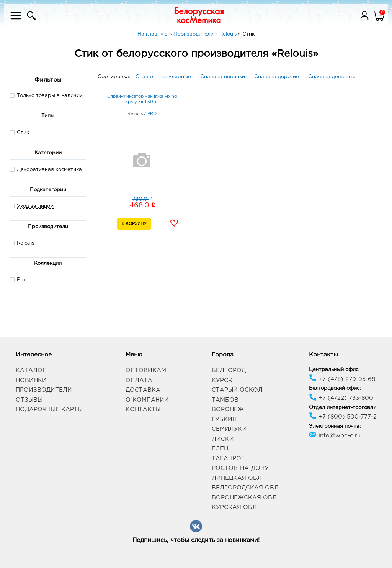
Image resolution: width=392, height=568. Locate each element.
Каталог (31, 370)
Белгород (229, 370)
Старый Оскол (237, 390)
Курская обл (234, 507)
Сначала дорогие (277, 77)
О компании (147, 400)
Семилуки (229, 429)
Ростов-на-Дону (240, 468)
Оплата (139, 380)
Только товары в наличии (46, 95)
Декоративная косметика (49, 170)
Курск (222, 380)
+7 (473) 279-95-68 (342, 379)
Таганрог (228, 459)
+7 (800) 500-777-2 (343, 417)
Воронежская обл (244, 498)
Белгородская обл (245, 488)
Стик (23, 133)
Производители (44, 390)
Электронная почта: (335, 426)
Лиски (223, 439)
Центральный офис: (334, 370)
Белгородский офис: (335, 388)
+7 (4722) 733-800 (341, 398)
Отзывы (29, 400)
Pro (21, 280)
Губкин (224, 419)
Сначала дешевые (332, 77)
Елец (220, 449)
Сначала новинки (223, 77)
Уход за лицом (35, 206)
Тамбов (225, 400)
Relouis (22, 243)
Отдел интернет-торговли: (343, 408)
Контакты (143, 410)
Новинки (31, 380)
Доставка (143, 390)
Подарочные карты (49, 410)
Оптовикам (146, 370)
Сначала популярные (163, 77)
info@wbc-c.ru (335, 436)
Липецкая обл (237, 478)
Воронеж (228, 410)
